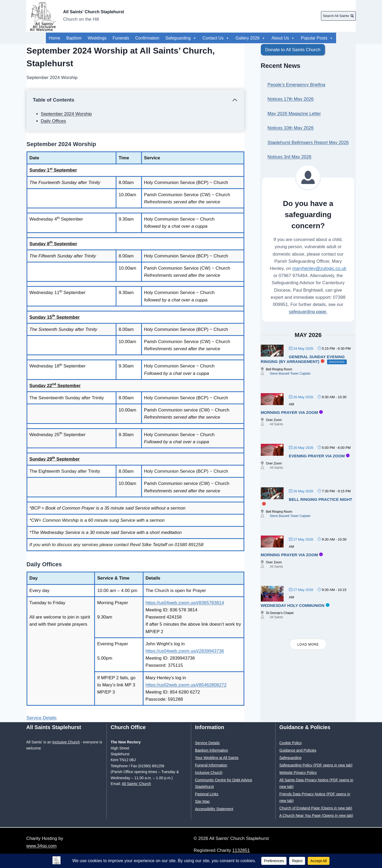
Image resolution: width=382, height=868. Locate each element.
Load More (308, 645)
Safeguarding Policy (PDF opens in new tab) (316, 765)
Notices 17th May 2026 (290, 99)
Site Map (202, 801)
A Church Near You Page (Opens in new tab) (316, 816)
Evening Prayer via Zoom (317, 456)
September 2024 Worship (66, 114)
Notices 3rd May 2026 (289, 157)
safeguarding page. (308, 312)
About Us (322, 38)
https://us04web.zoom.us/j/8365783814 (185, 603)
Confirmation (147, 38)
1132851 (241, 850)
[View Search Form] (338, 16)
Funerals (121, 38)
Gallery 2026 (251, 38)
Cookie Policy (291, 743)
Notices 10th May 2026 (290, 128)
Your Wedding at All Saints (217, 758)
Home (55, 38)
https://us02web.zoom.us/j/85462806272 (186, 685)
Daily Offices (53, 121)
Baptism (74, 38)
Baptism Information (212, 750)
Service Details (42, 718)
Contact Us (216, 38)
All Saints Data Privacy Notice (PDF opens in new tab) (316, 783)
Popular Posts (288, 38)
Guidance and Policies (298, 750)
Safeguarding (181, 38)
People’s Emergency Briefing (296, 85)
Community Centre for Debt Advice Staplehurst (224, 783)
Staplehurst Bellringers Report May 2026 (308, 143)
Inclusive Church (66, 742)
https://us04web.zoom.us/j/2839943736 (185, 651)
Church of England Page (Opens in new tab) (316, 808)
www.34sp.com (41, 846)
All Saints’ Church (136, 784)
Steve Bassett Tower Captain (290, 374)
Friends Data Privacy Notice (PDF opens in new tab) (315, 797)
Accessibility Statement (214, 809)
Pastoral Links (207, 794)
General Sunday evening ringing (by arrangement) (303, 359)
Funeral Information (211, 765)
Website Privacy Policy (298, 773)
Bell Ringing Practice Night (321, 499)
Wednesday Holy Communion (293, 605)
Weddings (97, 38)
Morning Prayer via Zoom (289, 412)
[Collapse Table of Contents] (135, 100)
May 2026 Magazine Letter (294, 114)
